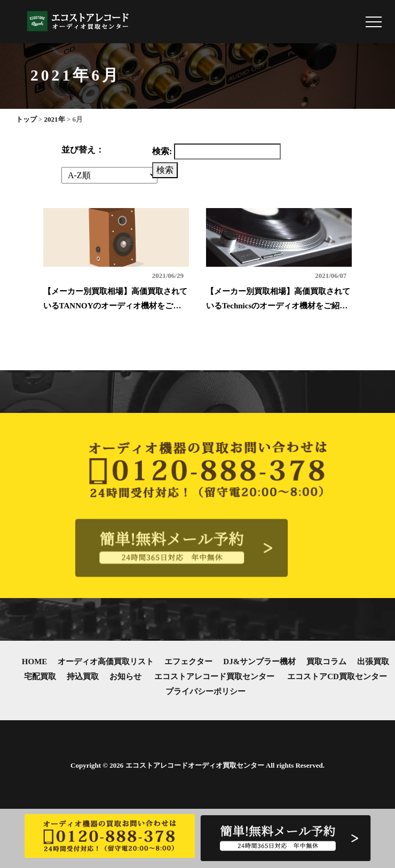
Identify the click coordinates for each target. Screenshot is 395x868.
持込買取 (83, 676)
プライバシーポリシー (206, 691)
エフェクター (188, 662)
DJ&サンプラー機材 (259, 662)
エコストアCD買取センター (337, 676)
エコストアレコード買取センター (214, 676)
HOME (35, 662)
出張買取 (373, 662)
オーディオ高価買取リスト (106, 662)
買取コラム (326, 662)
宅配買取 (40, 676)
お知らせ (125, 676)
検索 (165, 170)
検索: (162, 151)
